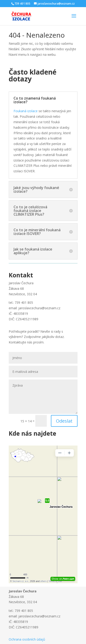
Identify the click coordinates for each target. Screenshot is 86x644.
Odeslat (64, 421)
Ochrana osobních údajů (27, 639)
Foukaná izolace (26, 111)
